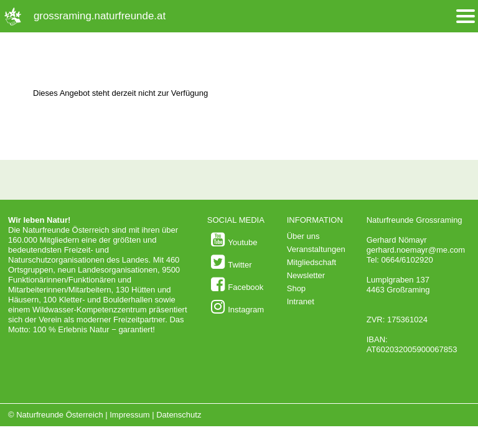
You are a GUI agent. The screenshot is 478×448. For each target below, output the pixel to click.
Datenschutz (179, 415)
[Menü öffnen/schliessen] (466, 16)
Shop (296, 288)
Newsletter (306, 275)
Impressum (129, 415)
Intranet (301, 301)
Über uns (303, 236)
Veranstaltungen (316, 249)
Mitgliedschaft (312, 262)
